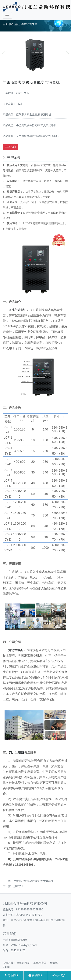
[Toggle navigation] (7, 15)
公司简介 (59, 975)
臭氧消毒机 (25, 963)
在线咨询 (35, 975)
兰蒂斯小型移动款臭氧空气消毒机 (33, 881)
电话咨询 (12, 975)
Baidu (7, 967)
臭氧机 (55, 963)
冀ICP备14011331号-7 (29, 915)
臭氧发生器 (41, 963)
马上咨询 (10, 147)
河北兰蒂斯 (16, 310)
